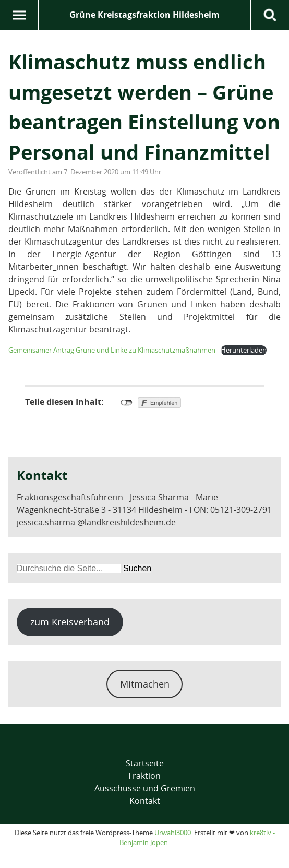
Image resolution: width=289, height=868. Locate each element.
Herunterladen (244, 350)
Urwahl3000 (173, 833)
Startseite (145, 763)
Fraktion (144, 776)
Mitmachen (145, 684)
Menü (19, 15)
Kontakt (145, 801)
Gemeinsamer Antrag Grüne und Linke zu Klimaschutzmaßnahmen (112, 350)
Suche (270, 15)
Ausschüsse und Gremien (145, 788)
